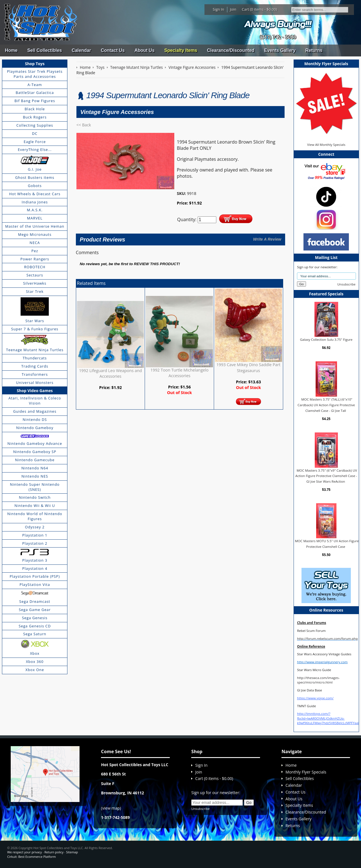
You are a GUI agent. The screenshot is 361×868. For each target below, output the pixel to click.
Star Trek (35, 291)
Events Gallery (280, 50)
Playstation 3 (35, 560)
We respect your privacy (25, 852)
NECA (35, 243)
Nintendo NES (35, 476)
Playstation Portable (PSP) (35, 576)
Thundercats (35, 358)
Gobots (35, 186)
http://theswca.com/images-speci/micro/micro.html (318, 680)
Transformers (35, 374)
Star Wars (35, 321)
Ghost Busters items (35, 177)
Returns (314, 50)
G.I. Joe (35, 169)
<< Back (84, 125)
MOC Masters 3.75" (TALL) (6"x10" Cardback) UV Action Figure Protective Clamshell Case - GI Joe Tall (326, 405)
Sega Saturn (35, 634)
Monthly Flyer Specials (306, 772)
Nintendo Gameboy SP (35, 452)
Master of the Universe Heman (35, 226)
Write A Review (267, 239)
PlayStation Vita (35, 584)
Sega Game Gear (35, 610)
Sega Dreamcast (35, 601)
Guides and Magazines (35, 411)
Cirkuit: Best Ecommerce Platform (32, 857)
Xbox (35, 653)
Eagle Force (35, 142)
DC (35, 133)
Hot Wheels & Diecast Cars (35, 194)
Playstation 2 (35, 543)
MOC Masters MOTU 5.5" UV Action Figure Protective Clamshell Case (327, 544)
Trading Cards (35, 366)
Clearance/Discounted (231, 50)
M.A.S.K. (35, 210)
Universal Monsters (35, 383)
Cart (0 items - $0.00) (260, 9)
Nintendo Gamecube (35, 460)
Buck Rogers (35, 117)
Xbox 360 (35, 662)
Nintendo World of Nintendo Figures (35, 516)
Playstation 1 (35, 535)
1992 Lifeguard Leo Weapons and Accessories (110, 373)
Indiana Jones (35, 202)
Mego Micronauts (35, 234)
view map (111, 808)
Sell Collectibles (45, 50)
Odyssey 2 (35, 527)
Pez (35, 251)
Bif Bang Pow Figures (35, 101)
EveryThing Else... (35, 150)
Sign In (219, 9)
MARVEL (35, 218)
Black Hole (35, 109)
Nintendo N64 (35, 468)
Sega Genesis (35, 618)
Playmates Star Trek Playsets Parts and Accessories (35, 74)
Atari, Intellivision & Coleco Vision (35, 401)
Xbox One (35, 670)
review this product (156, 264)
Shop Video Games (35, 391)
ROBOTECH (35, 267)
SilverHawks (35, 283)
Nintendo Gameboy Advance (35, 443)
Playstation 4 (35, 568)
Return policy (54, 852)
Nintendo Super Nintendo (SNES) (35, 487)
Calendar (81, 50)
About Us (145, 50)
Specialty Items (181, 50)
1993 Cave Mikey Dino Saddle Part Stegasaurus (248, 367)
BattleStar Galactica (35, 93)
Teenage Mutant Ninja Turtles (35, 350)
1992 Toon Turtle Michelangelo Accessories (179, 373)
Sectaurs (35, 275)
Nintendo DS (35, 419)
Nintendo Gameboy (35, 428)
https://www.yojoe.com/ (315, 698)
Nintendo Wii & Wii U (35, 506)
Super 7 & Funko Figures (35, 329)
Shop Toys (35, 64)
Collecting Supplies (35, 125)
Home (11, 50)
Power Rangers (35, 259)
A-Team (35, 85)
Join (233, 9)
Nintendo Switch (35, 497)
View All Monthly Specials (326, 145)
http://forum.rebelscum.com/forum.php (327, 639)
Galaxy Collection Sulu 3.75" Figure (326, 339)
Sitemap (72, 852)
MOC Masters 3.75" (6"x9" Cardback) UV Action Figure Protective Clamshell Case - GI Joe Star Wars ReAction (326, 476)
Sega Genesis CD (35, 626)
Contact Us (113, 50)
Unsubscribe (346, 284)
